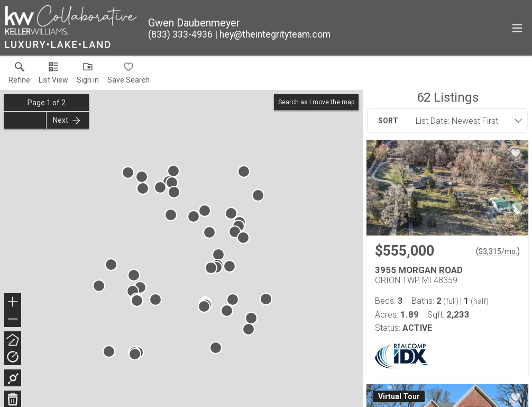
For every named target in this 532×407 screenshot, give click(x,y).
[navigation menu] (517, 28)
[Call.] (180, 34)
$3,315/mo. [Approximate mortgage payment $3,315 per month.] (498, 251)
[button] (53, 75)
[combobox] (464, 121)
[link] (19, 75)
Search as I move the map (316, 102)
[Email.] (273, 34)
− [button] (13, 319)
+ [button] (13, 303)
